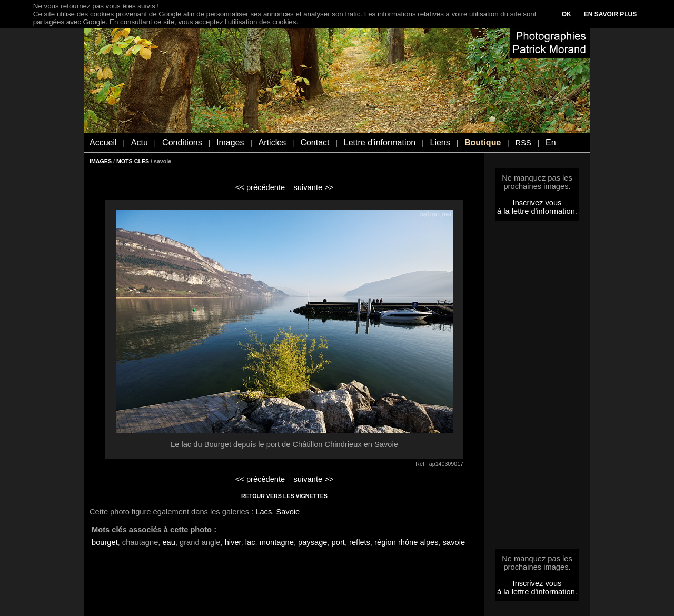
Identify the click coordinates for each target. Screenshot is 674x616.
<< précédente (260, 187)
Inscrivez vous (537, 203)
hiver (233, 542)
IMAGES (101, 161)
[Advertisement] (537, 388)
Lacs (264, 512)
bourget (105, 542)
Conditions (182, 142)
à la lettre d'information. (537, 211)
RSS (523, 143)
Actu (140, 142)
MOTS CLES (133, 161)
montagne (277, 542)
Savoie (288, 512)
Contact (315, 142)
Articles (272, 142)
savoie (454, 542)
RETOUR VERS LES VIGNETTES (284, 496)
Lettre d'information (380, 142)
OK (567, 14)
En (551, 142)
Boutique (483, 142)
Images (230, 142)
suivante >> (314, 187)
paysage (313, 542)
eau (168, 542)
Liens (440, 142)
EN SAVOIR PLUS (610, 14)
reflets (360, 542)
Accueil (103, 142)
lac (250, 542)
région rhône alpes (406, 542)
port (338, 542)
